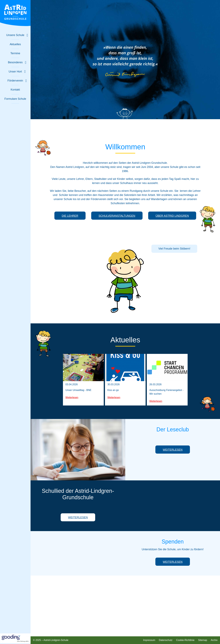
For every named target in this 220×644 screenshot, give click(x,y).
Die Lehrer (70, 216)
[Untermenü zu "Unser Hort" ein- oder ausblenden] (15, 72)
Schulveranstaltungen (117, 216)
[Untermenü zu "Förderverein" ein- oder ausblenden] (15, 81)
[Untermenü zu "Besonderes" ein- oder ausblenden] (15, 62)
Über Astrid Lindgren (172, 216)
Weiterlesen (72, 397)
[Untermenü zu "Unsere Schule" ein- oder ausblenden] (15, 35)
